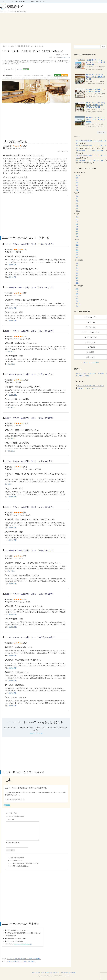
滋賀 (77, 245)
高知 (77, 283)
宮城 (77, 183)
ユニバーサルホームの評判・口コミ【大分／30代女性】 (30, 461)
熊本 (77, 296)
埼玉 (77, 204)
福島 (77, 190)
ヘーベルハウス (90, 337)
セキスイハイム (90, 317)
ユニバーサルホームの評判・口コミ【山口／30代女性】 (30, 331)
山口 (77, 273)
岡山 (77, 268)
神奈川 (78, 211)
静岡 (77, 234)
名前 (36, 843)
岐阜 (77, 232)
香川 (77, 278)
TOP (4, 1)
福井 (77, 224)
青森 (77, 178)
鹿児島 (78, 304)
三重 (77, 242)
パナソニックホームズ (90, 332)
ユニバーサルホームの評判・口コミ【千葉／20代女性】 (30, 244)
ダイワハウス (90, 327)
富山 (77, 219)
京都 (77, 247)
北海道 (78, 175)
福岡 (77, 289)
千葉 (77, 206)
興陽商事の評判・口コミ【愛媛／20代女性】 (90, 160)
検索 (104, 47)
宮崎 (77, 301)
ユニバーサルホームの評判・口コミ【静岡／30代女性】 (30, 287)
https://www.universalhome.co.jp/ (23, 944)
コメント (23, 69)
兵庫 (77, 252)
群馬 (77, 201)
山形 (77, 188)
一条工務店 (90, 347)
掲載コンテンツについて (39, 1)
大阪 (77, 250)
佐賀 (77, 291)
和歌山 (78, 257)
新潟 (77, 217)
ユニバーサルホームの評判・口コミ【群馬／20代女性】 (30, 418)
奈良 (77, 255)
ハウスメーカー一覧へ (90, 362)
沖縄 (77, 306)
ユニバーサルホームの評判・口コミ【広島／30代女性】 (30, 594)
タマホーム (90, 322)
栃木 (77, 199)
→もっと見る (102, 132)
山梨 (77, 227)
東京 (77, 208)
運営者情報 (72, 973)
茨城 (77, 196)
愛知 (77, 237)
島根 (77, 266)
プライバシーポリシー (38, 973)
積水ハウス (90, 357)
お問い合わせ (64, 973)
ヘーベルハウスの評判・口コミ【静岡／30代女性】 (24, 959)
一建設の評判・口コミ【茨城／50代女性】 (21, 961)
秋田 (77, 185)
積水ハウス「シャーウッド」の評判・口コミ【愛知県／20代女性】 (95, 77)
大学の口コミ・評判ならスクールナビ (89, 388)
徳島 (77, 276)
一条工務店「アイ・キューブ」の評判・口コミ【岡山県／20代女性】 (95, 62)
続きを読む (13, 265)
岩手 (77, 180)
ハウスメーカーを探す (18, 1)
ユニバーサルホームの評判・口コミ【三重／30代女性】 (30, 374)
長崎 (77, 294)
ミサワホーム (90, 342)
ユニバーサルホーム (64, 57)
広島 (77, 271)
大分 (77, 299)
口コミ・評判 (10, 69)
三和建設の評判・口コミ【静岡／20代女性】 (90, 151)
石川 (77, 222)
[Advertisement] (53, 27)
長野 (77, 229)
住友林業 (90, 352)
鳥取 (77, 263)
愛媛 (77, 280)
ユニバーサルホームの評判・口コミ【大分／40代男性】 (30, 507)
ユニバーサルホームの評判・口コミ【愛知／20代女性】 (30, 550)
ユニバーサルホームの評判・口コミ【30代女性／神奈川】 (31, 637)
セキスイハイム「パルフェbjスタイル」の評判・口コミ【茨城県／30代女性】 (95, 105)
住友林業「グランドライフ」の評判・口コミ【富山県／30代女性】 (95, 120)
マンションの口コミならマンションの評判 (91, 386)
